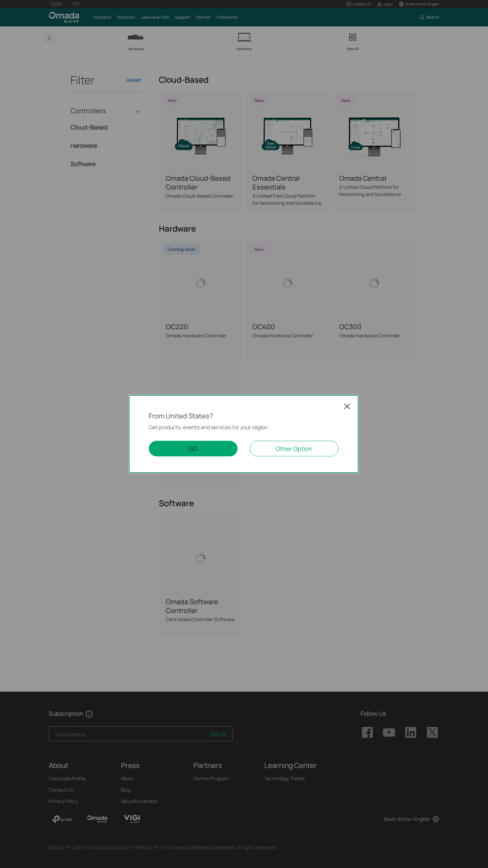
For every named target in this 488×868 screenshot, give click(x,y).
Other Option (294, 449)
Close (347, 406)
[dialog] (244, 434)
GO (193, 449)
